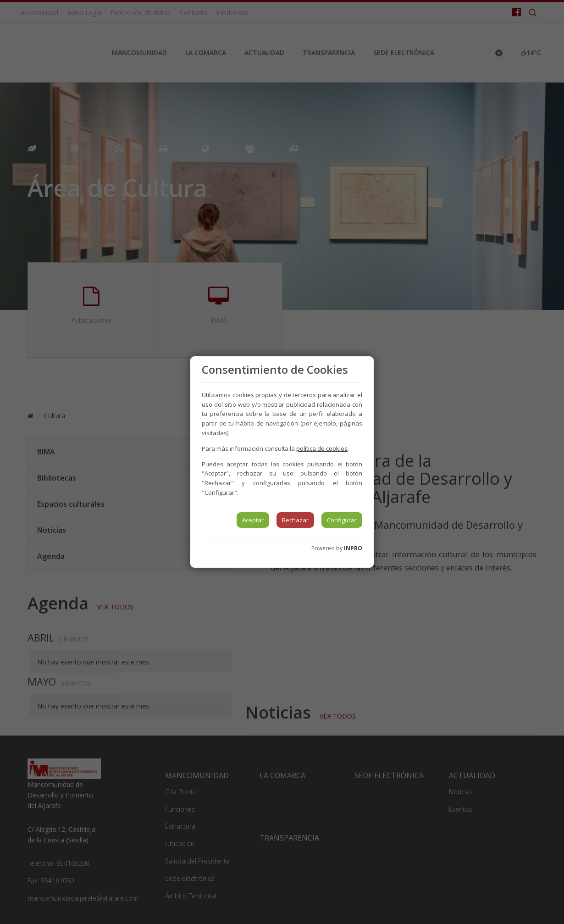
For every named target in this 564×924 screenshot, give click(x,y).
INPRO (353, 548)
